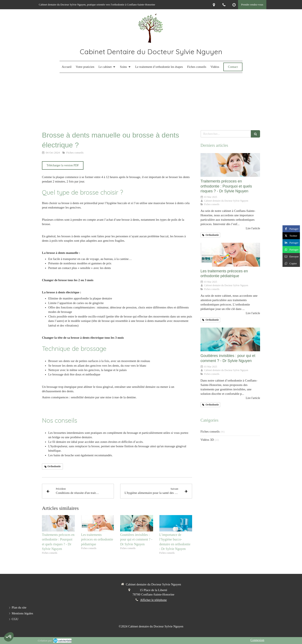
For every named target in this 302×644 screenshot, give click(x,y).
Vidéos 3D (207, 440)
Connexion (257, 640)
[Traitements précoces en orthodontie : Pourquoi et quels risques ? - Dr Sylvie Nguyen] (230, 165)
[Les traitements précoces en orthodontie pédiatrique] (230, 255)
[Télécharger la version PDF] (63, 165)
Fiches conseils (210, 432)
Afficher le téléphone (153, 600)
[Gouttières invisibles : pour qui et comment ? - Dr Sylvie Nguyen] (230, 340)
